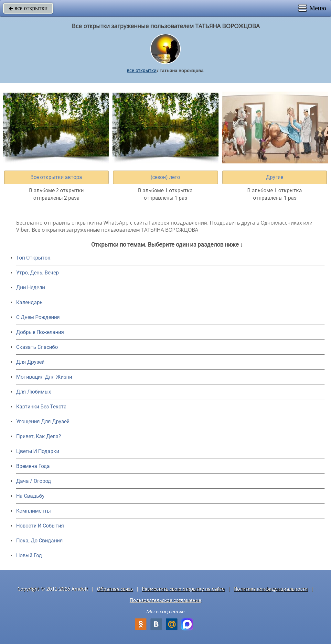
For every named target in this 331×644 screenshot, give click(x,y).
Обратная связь (115, 589)
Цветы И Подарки (38, 451)
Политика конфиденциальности (271, 589)
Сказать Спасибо (37, 347)
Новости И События (40, 526)
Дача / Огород (34, 481)
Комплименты (33, 511)
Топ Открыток (33, 258)
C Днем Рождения (38, 317)
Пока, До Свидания (39, 541)
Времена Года (33, 466)
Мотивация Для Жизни (44, 377)
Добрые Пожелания (40, 332)
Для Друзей (30, 362)
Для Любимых (34, 392)
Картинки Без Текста (41, 407)
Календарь (29, 302)
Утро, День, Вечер (37, 273)
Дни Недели (31, 288)
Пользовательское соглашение (165, 600)
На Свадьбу (30, 496)
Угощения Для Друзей (43, 422)
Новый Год (29, 555)
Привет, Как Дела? (39, 436)
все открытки (28, 8)
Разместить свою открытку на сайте (183, 589)
